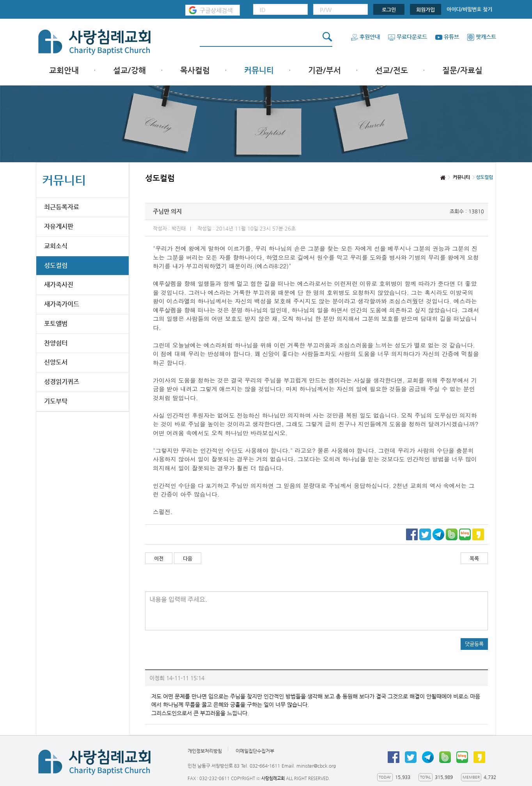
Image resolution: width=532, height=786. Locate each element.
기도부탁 (56, 401)
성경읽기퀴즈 (62, 382)
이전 (159, 558)
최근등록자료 (62, 207)
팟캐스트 (481, 37)
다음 (188, 558)
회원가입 (426, 10)
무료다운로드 (407, 37)
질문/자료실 (462, 70)
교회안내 (64, 70)
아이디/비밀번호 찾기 (469, 9)
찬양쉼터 (56, 343)
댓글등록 (474, 644)
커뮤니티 (259, 70)
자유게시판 (59, 226)
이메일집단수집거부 (255, 751)
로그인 (389, 10)
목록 (474, 558)
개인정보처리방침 (205, 751)
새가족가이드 (62, 304)
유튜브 (447, 37)
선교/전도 (392, 70)
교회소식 (56, 246)
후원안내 (365, 37)
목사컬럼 (195, 70)
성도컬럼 (56, 265)
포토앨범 (56, 324)
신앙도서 (56, 362)
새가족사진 (59, 285)
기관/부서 (325, 70)
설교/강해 (129, 70)
